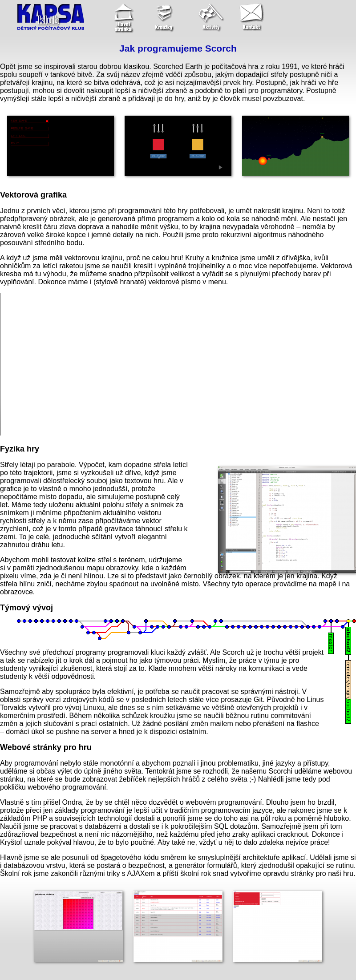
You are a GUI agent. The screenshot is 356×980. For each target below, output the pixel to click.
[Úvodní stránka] (122, 18)
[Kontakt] (255, 18)
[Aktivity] (211, 18)
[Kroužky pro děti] (166, 18)
